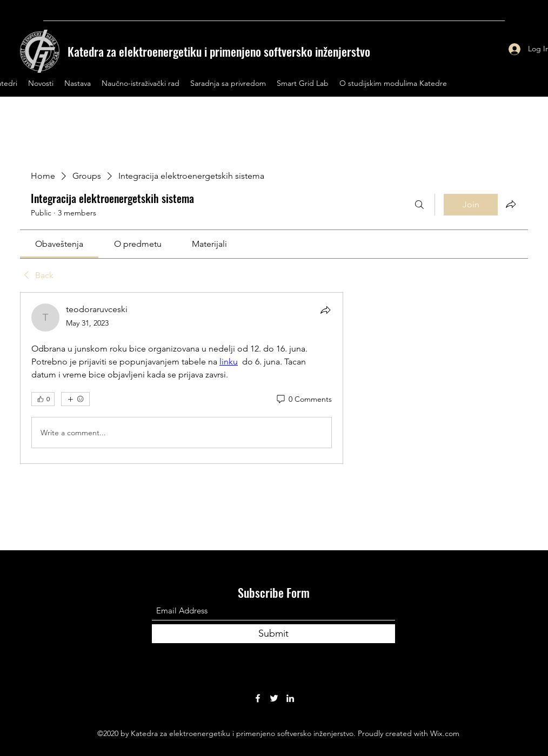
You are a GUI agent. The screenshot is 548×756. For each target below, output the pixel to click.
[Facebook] (258, 698)
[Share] (325, 310)
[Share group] (511, 204)
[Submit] (273, 634)
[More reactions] (75, 399)
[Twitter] (274, 698)
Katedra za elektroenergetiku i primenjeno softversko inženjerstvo (219, 51)
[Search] (419, 205)
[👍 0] (43, 399)
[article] (182, 378)
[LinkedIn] (290, 698)
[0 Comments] (303, 400)
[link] (59, 244)
